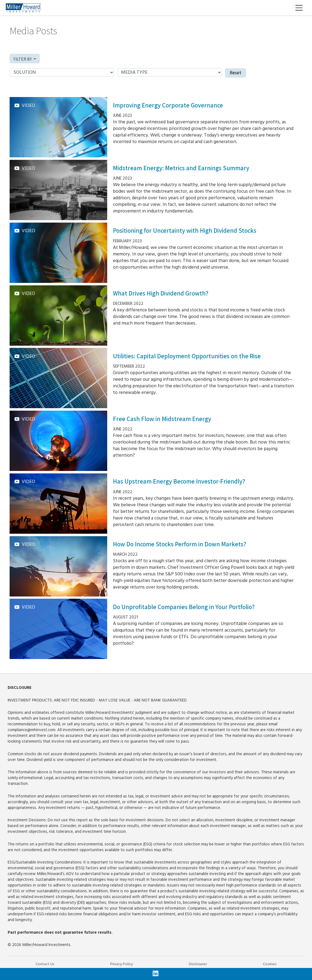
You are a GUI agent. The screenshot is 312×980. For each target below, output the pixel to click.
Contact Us (45, 964)
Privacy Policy (122, 964)
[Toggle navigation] (303, 8)
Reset (236, 73)
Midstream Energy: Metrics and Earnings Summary (181, 168)
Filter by (23, 59)
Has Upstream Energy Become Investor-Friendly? (179, 481)
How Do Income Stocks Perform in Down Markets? (180, 544)
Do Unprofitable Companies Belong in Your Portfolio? (184, 607)
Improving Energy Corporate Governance (168, 105)
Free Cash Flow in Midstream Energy (162, 419)
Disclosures (198, 964)
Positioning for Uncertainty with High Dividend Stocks (185, 231)
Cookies (270, 964)
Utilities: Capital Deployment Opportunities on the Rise (187, 356)
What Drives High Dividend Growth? (161, 293)
